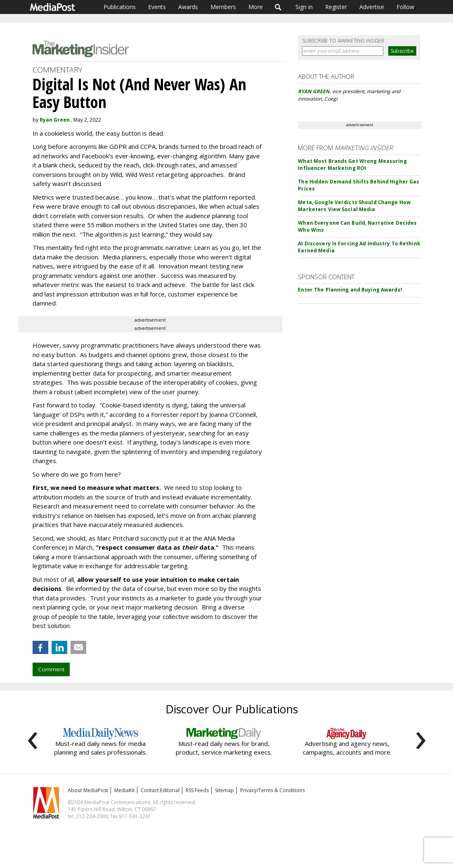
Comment (51, 669)
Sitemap (224, 790)
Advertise (372, 7)
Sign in (304, 7)
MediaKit (124, 790)
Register (336, 7)
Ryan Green (55, 120)
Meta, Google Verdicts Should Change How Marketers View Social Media (354, 206)
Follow (405, 7)
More (256, 7)
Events (157, 7)
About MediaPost (88, 790)
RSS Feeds (197, 790)
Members (223, 7)
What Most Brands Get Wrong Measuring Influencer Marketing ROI (352, 165)
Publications (120, 7)
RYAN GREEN (314, 91)
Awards (188, 7)
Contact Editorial (160, 790)
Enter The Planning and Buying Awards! (350, 290)
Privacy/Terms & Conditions (273, 790)
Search (278, 7)
